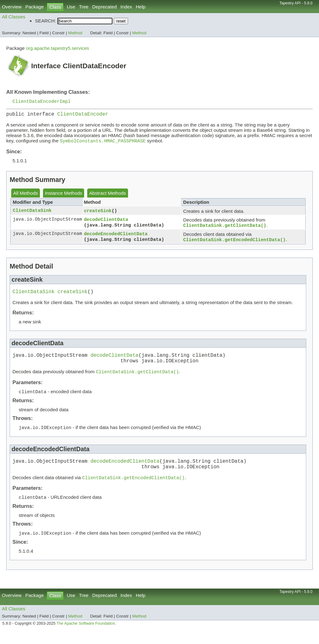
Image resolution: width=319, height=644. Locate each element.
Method (75, 33)
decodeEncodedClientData (116, 237)
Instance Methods (64, 196)
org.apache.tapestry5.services (57, 48)
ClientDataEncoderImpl (42, 102)
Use (71, 7)
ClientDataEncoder (83, 116)
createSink (98, 213)
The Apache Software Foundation (86, 637)
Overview (12, 7)
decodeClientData (106, 222)
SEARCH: (45, 21)
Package (34, 7)
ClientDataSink (32, 213)
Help (141, 7)
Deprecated (105, 7)
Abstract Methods (107, 196)
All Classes (14, 17)
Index (126, 7)
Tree (84, 7)
